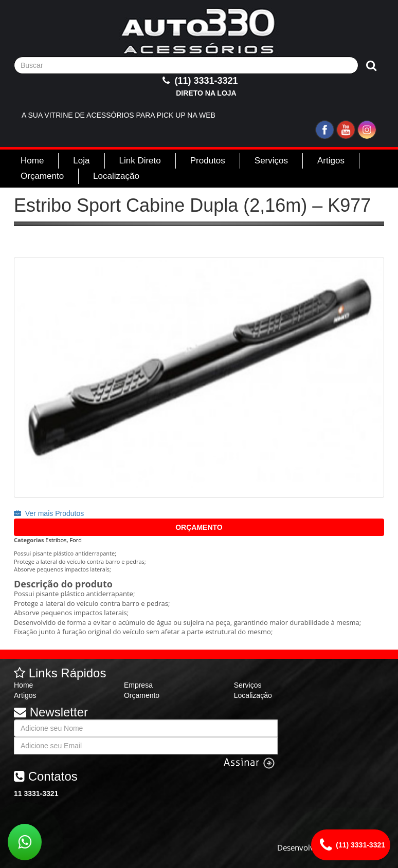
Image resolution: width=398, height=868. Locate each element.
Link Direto (140, 161)
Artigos (331, 161)
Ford (76, 540)
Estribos (56, 540)
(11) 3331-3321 (199, 87)
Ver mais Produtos (49, 513)
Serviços (271, 161)
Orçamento (42, 176)
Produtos (208, 161)
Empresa (138, 685)
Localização (116, 176)
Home (32, 161)
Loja (81, 161)
